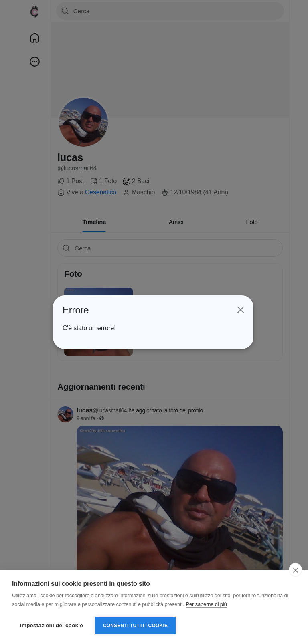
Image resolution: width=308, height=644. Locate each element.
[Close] (240, 310)
